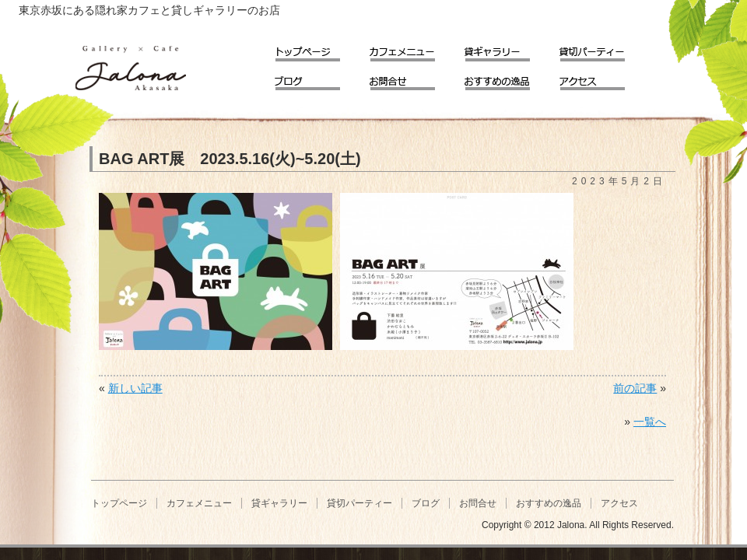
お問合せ (413, 78)
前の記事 (635, 388)
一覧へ (650, 422)
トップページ (318, 49)
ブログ (318, 78)
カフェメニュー (413, 49)
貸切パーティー (603, 49)
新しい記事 (135, 388)
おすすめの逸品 (508, 78)
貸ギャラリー (508, 49)
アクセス (603, 78)
